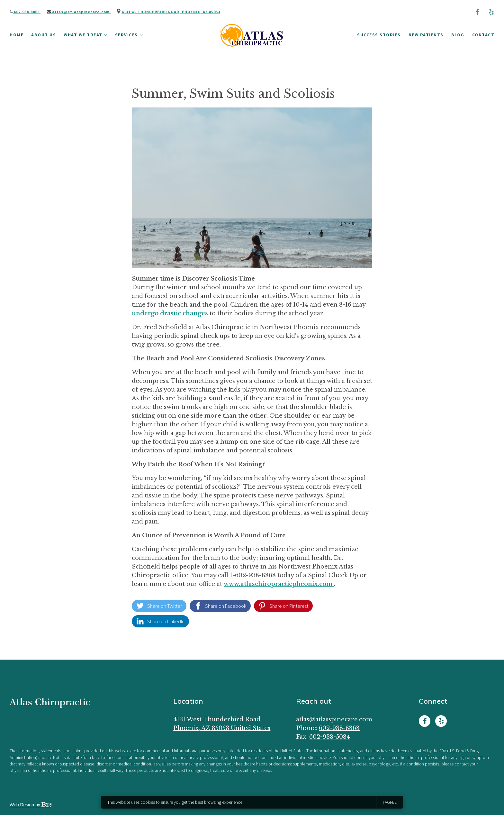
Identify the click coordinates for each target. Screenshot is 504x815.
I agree (390, 802)
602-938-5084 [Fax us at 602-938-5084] (330, 737)
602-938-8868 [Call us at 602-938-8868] (339, 728)
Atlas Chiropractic (50, 702)
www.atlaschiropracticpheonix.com (279, 584)
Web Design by (31, 805)
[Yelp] (491, 12)
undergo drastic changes (170, 313)
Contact (483, 35)
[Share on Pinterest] (283, 606)
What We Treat (83, 35)
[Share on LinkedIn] (160, 621)
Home (17, 35)
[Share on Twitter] (159, 606)
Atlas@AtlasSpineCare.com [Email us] (79, 12)
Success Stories (379, 35)
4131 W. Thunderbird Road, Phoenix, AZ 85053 (171, 12)
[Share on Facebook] (220, 606)
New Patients (426, 35)
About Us (44, 35)
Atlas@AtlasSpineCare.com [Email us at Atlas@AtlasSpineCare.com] (334, 719)
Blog (458, 35)
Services (126, 35)
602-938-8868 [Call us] (25, 12)
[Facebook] (477, 12)
